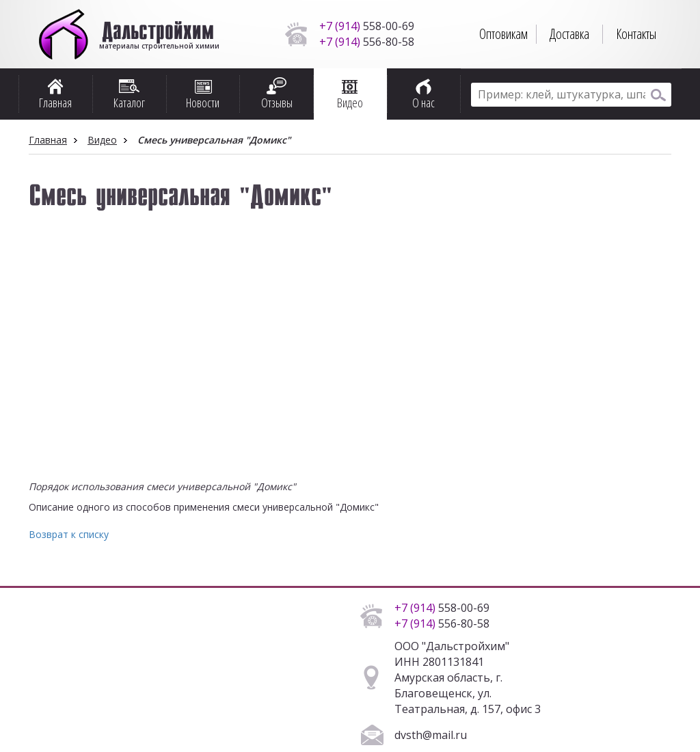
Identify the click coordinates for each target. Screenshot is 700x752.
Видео (102, 140)
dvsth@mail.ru (431, 735)
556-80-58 (367, 42)
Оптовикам (503, 34)
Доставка (569, 34)
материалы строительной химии (158, 41)
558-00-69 (367, 26)
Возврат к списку (69, 534)
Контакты (636, 34)
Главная (48, 140)
